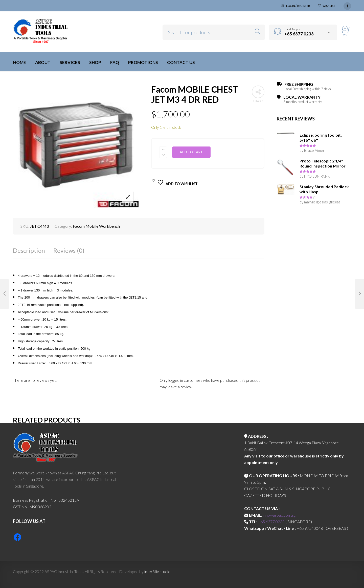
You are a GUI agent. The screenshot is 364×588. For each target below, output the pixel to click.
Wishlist (329, 6)
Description (29, 250)
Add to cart (191, 152)
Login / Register (298, 6)
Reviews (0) (69, 250)
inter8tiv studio (157, 571)
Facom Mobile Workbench (96, 226)
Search (257, 31)
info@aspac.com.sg (279, 515)
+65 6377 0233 (271, 522)
